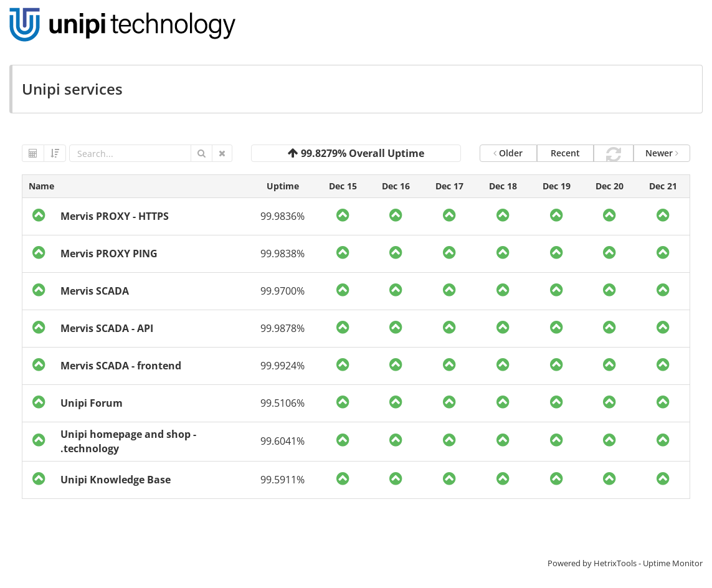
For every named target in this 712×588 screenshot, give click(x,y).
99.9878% (282, 328)
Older (508, 153)
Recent (565, 153)
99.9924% (282, 366)
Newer (662, 153)
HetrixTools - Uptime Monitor (648, 563)
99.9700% (282, 291)
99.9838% (282, 254)
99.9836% (282, 216)
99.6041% (282, 441)
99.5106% (282, 403)
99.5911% (282, 480)
